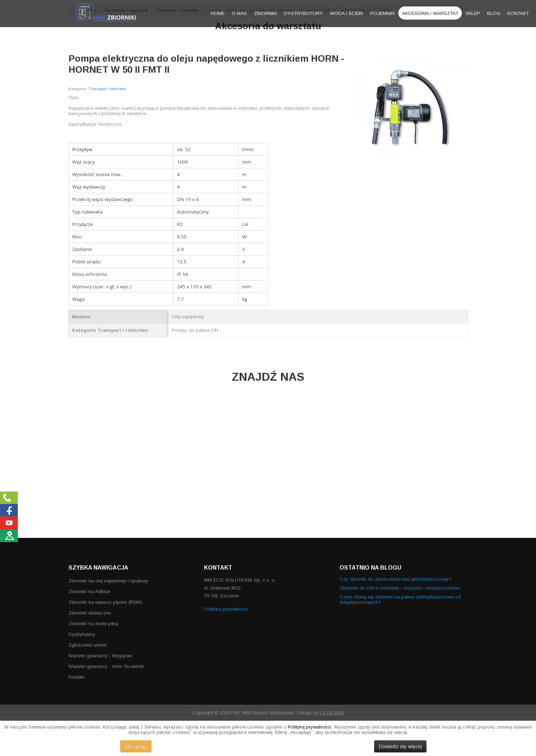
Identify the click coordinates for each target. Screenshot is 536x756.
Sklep (473, 13)
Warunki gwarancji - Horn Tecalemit (106, 666)
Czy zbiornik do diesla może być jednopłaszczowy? (395, 579)
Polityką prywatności (310, 727)
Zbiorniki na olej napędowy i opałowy (108, 581)
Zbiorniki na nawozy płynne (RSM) (105, 602)
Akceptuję (136, 746)
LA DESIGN (332, 713)
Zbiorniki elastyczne (90, 613)
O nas (239, 13)
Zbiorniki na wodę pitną (93, 624)
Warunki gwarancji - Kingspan (100, 656)
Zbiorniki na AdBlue (89, 592)
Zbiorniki (265, 13)
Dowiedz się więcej (400, 746)
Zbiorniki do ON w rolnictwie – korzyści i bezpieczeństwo (400, 588)
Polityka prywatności (226, 609)
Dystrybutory (303, 13)
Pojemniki (382, 13)
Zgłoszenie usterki (88, 645)
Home (218, 13)
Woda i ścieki (346, 13)
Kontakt (518, 13)
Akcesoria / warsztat (430, 13)
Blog (494, 13)
